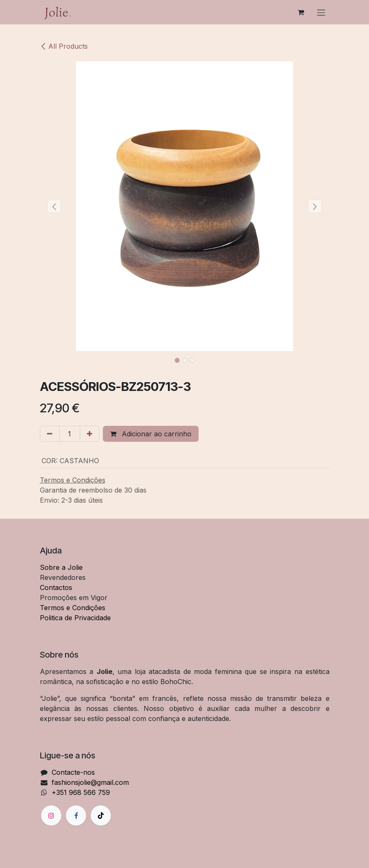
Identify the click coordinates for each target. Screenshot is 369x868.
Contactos (56, 587)
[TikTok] (101, 816)
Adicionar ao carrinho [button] (151, 434)
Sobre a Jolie (61, 567)
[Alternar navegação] (321, 12)
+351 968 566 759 (81, 792)
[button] (54, 206)
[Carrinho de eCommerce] (301, 12)
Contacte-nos (73, 772)
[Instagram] (51, 816)
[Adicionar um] (90, 434)
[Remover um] (50, 434)
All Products (64, 46)
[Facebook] (76, 816)
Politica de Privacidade (75, 618)
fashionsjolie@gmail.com (90, 782)
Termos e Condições (73, 608)
